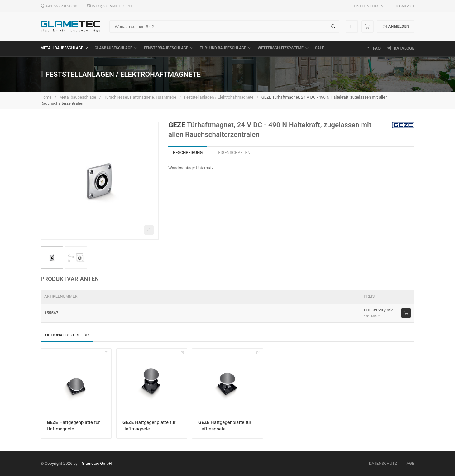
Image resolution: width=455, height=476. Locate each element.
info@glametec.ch (109, 6)
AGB (410, 463)
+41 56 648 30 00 (59, 6)
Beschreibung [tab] (188, 153)
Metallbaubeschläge (64, 48)
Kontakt (405, 6)
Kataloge (401, 48)
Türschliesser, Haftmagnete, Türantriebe (140, 97)
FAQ (373, 48)
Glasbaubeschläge (116, 48)
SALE (320, 48)
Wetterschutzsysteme (283, 48)
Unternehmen (369, 6)
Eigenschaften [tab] (234, 153)
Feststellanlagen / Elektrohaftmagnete (219, 97)
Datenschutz (383, 463)
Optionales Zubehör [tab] (67, 335)
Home (46, 97)
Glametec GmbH (97, 463)
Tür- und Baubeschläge (226, 48)
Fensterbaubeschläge (169, 48)
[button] (100, 181)
